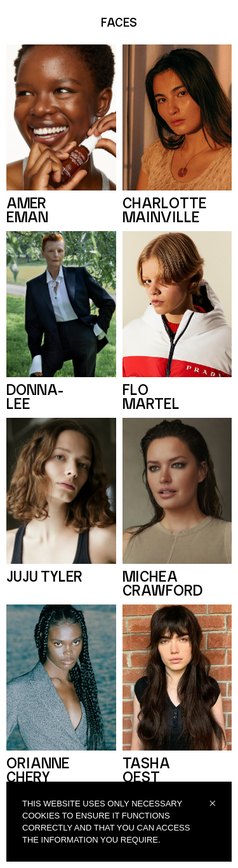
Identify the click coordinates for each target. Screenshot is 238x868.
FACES (119, 23)
